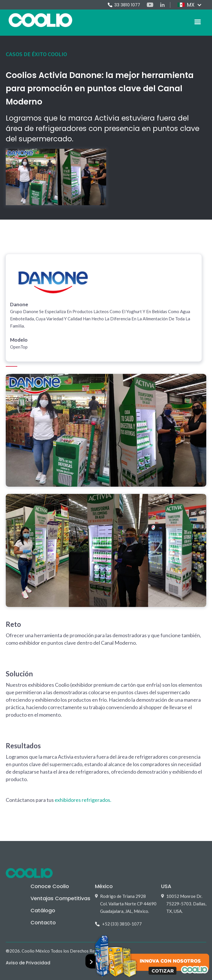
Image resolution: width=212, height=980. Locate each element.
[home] (39, 20)
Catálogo (43, 913)
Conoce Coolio (50, 889)
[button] (190, 5)
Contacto (43, 925)
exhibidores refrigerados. (83, 800)
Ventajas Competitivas (60, 901)
